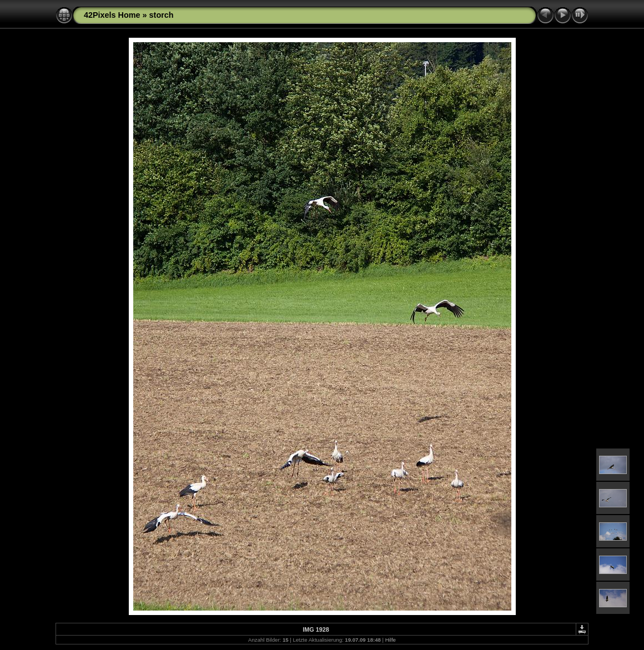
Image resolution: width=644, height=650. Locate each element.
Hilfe (391, 640)
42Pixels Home (112, 15)
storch (162, 15)
